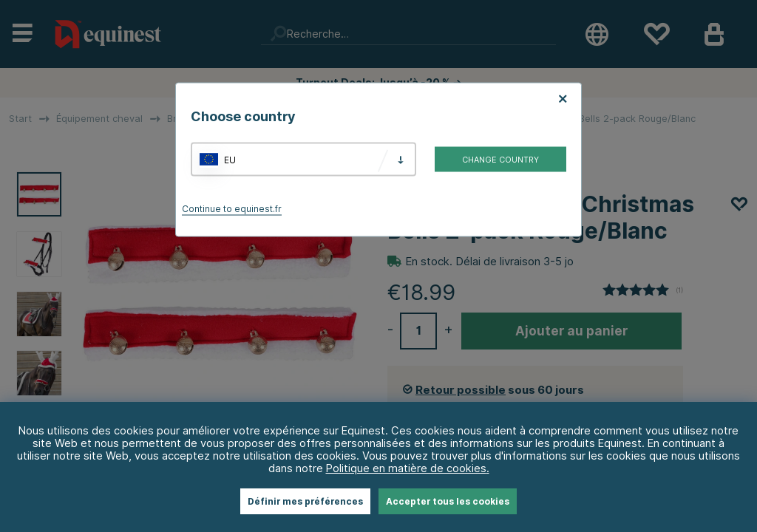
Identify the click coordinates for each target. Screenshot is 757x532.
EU (230, 159)
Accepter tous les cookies (448, 501)
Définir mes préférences (305, 501)
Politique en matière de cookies (406, 468)
